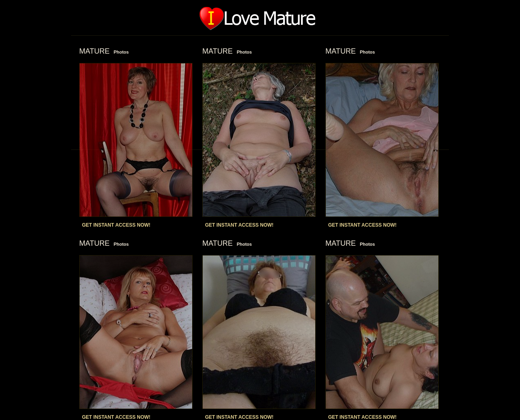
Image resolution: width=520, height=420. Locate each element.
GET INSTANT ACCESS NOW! (116, 225)
